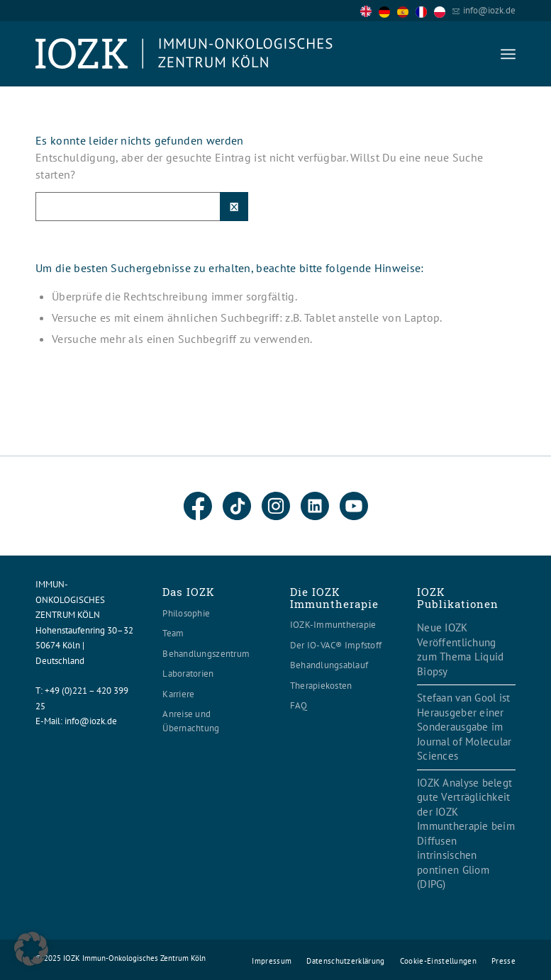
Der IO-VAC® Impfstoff (336, 645)
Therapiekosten (321, 686)
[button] (31, 949)
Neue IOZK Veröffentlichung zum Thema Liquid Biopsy (460, 649)
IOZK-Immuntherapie (333, 625)
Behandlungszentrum (206, 654)
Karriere (178, 694)
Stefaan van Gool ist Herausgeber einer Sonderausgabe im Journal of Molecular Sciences (464, 727)
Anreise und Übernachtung (191, 721)
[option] (388, 11)
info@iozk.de (489, 10)
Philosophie (186, 613)
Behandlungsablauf (329, 665)
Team (173, 633)
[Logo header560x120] (184, 54)
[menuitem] (508, 54)
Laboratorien (188, 674)
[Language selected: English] (406, 10)
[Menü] (508, 54)
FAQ (299, 705)
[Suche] (142, 207)
